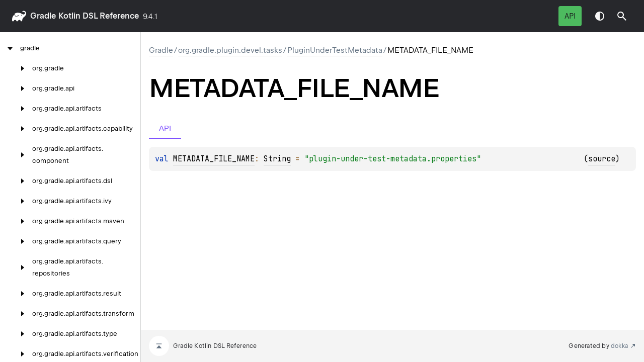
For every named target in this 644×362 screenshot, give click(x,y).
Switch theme (600, 16)
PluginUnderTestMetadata (335, 50)
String (277, 159)
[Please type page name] (622, 16)
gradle (43, 16)
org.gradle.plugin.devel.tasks (230, 50)
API (570, 16)
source (602, 159)
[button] (622, 16)
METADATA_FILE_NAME (214, 159)
